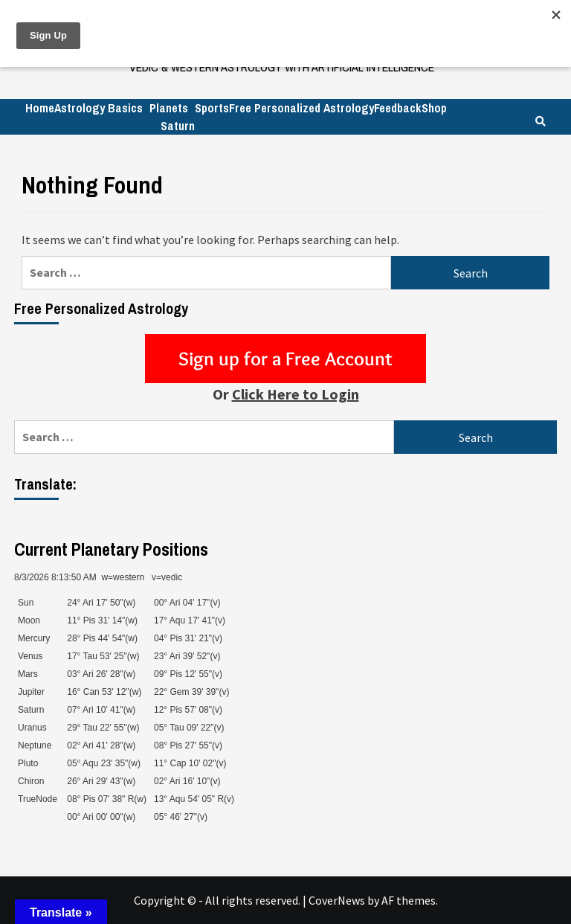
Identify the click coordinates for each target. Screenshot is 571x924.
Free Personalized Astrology (301, 108)
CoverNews (337, 900)
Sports (212, 108)
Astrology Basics (99, 108)
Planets (169, 108)
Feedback (398, 108)
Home (40, 108)
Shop (434, 108)
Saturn (178, 126)
